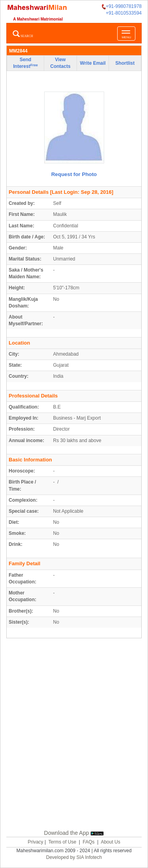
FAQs (89, 842)
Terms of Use (62, 842)
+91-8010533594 (124, 13)
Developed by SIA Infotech (74, 857)
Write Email (93, 63)
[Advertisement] (74, 732)
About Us (110, 842)
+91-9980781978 (122, 7)
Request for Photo (74, 174)
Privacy (35, 842)
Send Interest (25, 63)
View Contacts (60, 63)
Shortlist (125, 63)
